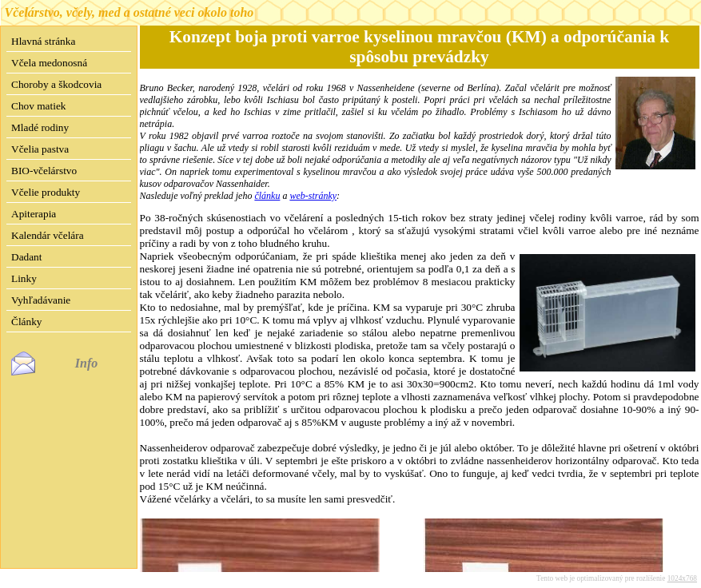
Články (27, 322)
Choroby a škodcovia (56, 84)
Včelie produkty (46, 192)
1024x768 (682, 578)
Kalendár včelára (48, 235)
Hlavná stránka (43, 41)
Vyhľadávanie (41, 300)
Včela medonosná (49, 63)
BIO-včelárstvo (44, 171)
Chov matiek (38, 106)
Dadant (27, 257)
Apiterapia (34, 214)
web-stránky (313, 196)
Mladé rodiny (40, 127)
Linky (24, 278)
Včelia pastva (40, 149)
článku (267, 196)
